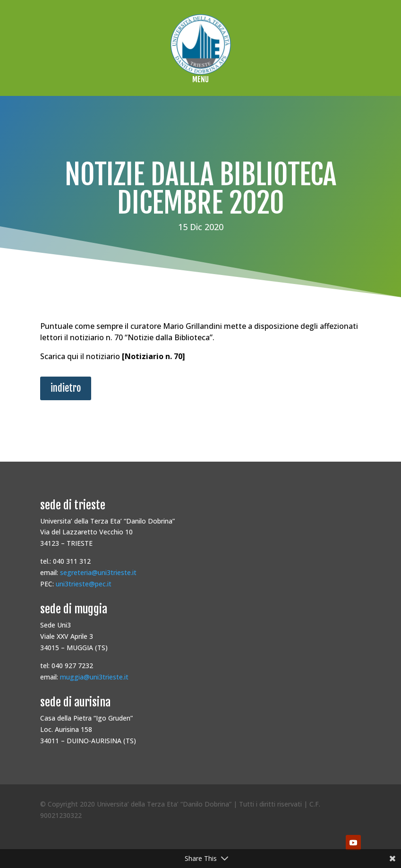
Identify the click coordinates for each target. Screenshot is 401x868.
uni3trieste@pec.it (84, 584)
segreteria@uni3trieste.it (98, 572)
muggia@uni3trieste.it (94, 677)
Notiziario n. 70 (154, 356)
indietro (66, 388)
